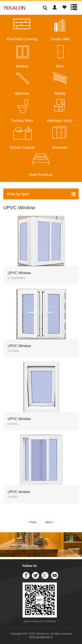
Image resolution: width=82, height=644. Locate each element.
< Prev (32, 522)
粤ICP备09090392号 (41, 637)
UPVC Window (19, 208)
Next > (50, 522)
